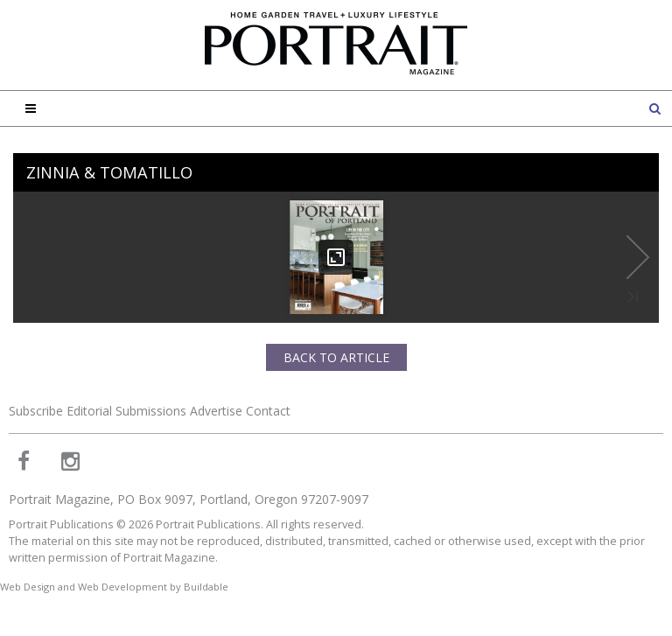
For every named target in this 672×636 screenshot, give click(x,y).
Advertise (216, 411)
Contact (268, 411)
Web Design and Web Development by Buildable (114, 587)
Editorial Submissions (126, 411)
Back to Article (336, 357)
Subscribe (36, 411)
